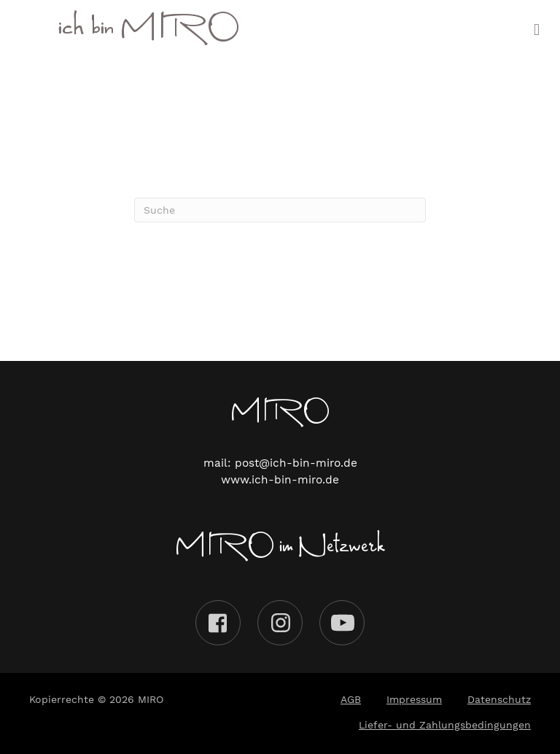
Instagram (280, 623)
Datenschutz (499, 699)
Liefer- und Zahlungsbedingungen (445, 725)
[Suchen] (280, 210)
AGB (351, 699)
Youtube (342, 623)
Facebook (218, 623)
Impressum (414, 699)
